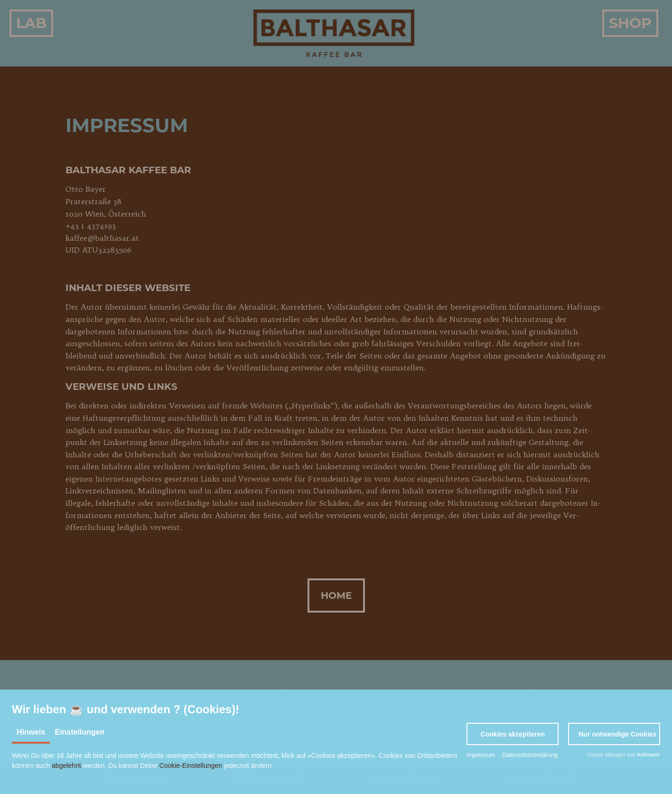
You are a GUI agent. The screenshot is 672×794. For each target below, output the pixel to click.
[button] (513, 734)
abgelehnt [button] (66, 766)
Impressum (481, 755)
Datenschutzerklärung (530, 755)
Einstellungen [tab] (79, 732)
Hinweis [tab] (31, 732)
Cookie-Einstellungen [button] (191, 766)
